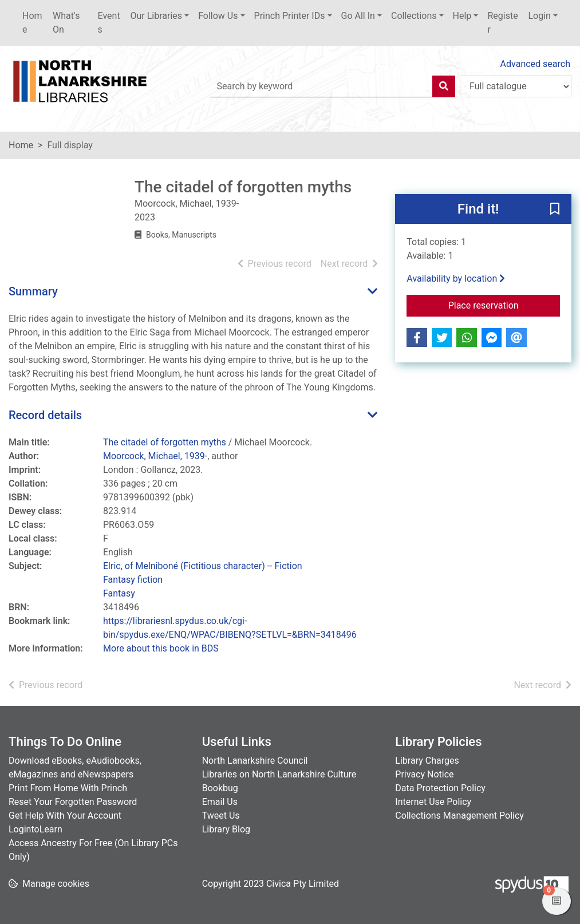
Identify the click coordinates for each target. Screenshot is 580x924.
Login (539, 16)
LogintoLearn (35, 829)
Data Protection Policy (440, 788)
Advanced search (535, 64)
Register (502, 23)
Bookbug (220, 788)
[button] (555, 210)
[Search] (444, 86)
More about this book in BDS (161, 648)
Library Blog (226, 829)
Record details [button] (45, 415)
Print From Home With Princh (68, 788)
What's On (66, 23)
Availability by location (456, 279)
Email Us (220, 802)
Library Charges (427, 761)
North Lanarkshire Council (255, 761)
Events (109, 23)
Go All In (358, 16)
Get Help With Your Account (65, 816)
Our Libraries (157, 16)
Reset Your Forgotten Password (73, 802)
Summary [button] (33, 291)
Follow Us (218, 16)
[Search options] (516, 86)
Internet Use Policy (433, 802)
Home (32, 23)
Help (462, 16)
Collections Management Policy (459, 816)
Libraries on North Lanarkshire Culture (279, 774)
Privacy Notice (424, 774)
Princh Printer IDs (290, 16)
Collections (414, 16)
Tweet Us (221, 816)
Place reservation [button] (504, 305)
